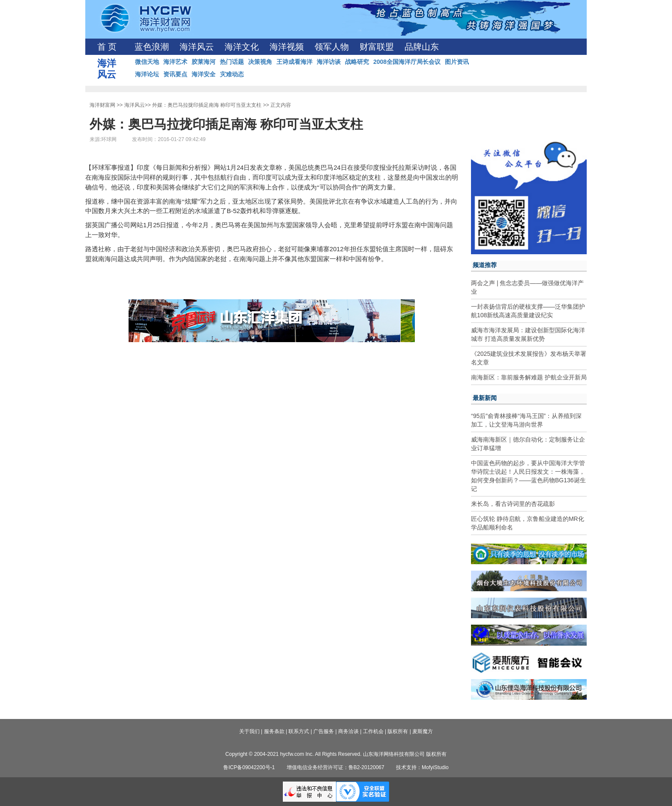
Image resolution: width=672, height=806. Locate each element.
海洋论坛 (147, 74)
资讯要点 (175, 74)
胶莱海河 (204, 62)
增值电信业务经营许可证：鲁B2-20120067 (336, 767)
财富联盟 (377, 47)
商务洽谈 (348, 731)
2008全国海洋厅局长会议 (407, 62)
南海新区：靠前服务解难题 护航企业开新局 (529, 377)
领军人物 (332, 47)
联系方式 (299, 731)
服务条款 (274, 731)
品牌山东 (422, 47)
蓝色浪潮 (152, 47)
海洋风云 (197, 47)
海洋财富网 (102, 105)
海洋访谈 (329, 62)
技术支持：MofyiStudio (422, 767)
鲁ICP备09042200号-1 (249, 767)
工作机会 (373, 731)
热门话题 (232, 62)
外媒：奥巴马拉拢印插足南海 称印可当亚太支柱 (207, 105)
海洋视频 (287, 47)
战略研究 (357, 62)
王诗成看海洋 (294, 62)
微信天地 (147, 62)
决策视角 (260, 62)
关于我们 (249, 731)
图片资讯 (457, 62)
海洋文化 (242, 47)
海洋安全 (204, 74)
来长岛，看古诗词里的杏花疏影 (513, 504)
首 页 (107, 47)
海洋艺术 (175, 62)
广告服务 (324, 731)
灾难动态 (232, 74)
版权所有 (398, 731)
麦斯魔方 (423, 731)
